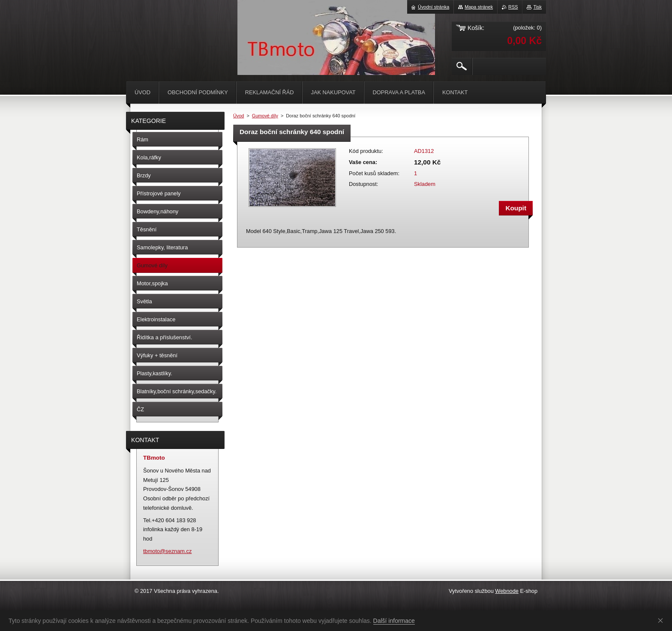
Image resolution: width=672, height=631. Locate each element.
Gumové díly (265, 116)
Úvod (238, 116)
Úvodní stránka (433, 7)
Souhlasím (662, 620)
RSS (513, 7)
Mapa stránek (479, 7)
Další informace (394, 621)
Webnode (507, 591)
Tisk (537, 7)
